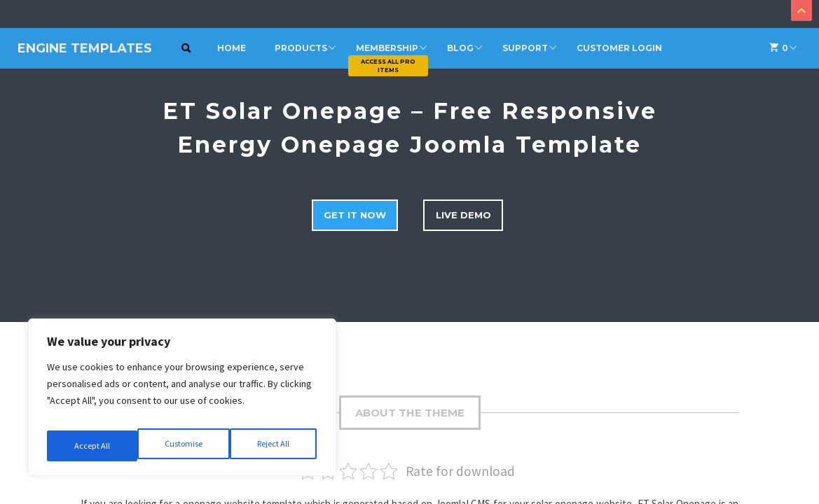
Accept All (274, 446)
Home (232, 48)
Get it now (351, 212)
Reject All (184, 446)
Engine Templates (85, 48)
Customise (92, 446)
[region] (182, 402)
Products (301, 48)
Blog (460, 48)
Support (525, 48)
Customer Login (619, 48)
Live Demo (472, 212)
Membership (387, 48)
